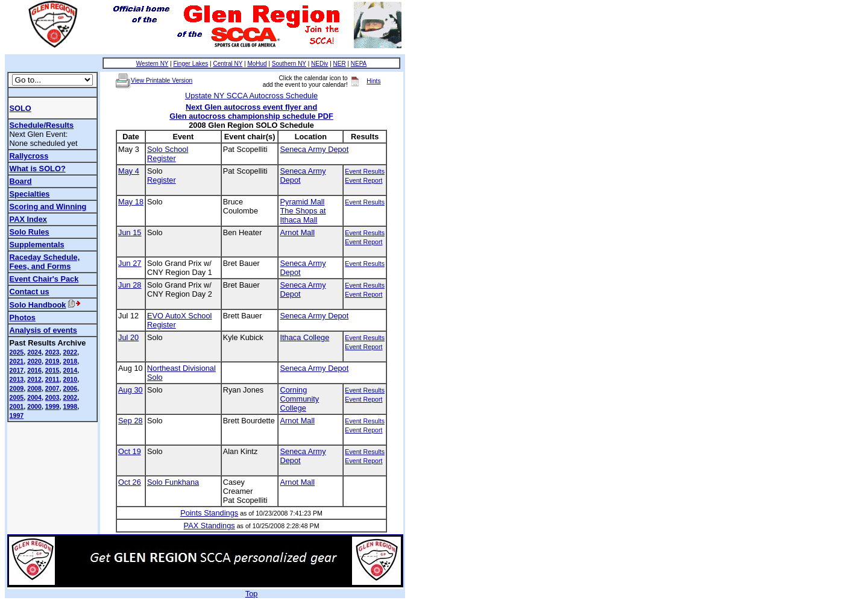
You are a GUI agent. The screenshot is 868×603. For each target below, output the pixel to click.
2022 (70, 352)
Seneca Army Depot (314, 149)
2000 (34, 406)
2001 (17, 406)
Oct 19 (130, 451)
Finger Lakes (191, 64)
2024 (34, 352)
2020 (34, 361)
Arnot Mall (297, 232)
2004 (34, 397)
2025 (17, 352)
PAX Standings (209, 526)
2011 (52, 379)
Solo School (168, 149)
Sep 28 (131, 421)
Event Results (365, 171)
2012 (34, 379)
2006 (70, 388)
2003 (52, 397)
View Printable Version (162, 81)
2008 (34, 388)
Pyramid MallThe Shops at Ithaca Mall (303, 211)
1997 (17, 415)
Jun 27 (130, 263)
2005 (17, 397)
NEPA (359, 64)
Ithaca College (304, 337)
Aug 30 (131, 390)
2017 (17, 370)
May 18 (131, 202)
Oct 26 (130, 482)
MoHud (257, 64)
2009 (17, 388)
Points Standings (209, 513)
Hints (373, 81)
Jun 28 (130, 285)
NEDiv (319, 64)
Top (252, 594)
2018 (70, 361)
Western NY (153, 64)
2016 (34, 370)
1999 (52, 406)
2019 (52, 361)
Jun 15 (130, 232)
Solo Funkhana (173, 482)
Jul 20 (128, 337)
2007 (52, 388)
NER (340, 64)
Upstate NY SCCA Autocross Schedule (251, 96)
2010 (70, 379)
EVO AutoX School (179, 316)
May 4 (129, 171)
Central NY (228, 64)
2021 (17, 361)
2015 (52, 370)
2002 (70, 397)
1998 (70, 406)
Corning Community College (299, 399)
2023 (52, 352)
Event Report (363, 180)
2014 (70, 370)
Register (162, 158)
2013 (17, 379)
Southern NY (289, 64)
